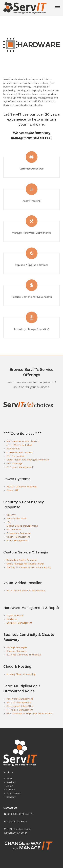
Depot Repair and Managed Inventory (28, 460)
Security (11, 515)
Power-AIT (12, 490)
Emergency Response (18, 533)
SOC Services (14, 529)
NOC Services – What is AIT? (23, 441)
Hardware (12, 619)
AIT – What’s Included (19, 445)
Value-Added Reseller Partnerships (26, 591)
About (10, 786)
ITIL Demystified (16, 456)
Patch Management (17, 540)
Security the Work (16, 518)
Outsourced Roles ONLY (20, 706)
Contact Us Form (17, 821)
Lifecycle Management (19, 623)
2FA (8, 522)
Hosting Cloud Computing (21, 674)
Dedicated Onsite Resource (22, 560)
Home (10, 779)
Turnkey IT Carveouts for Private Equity (29, 567)
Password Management (20, 699)
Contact (11, 797)
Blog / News (13, 793)
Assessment (13, 449)
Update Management (18, 537)
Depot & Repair (15, 615)
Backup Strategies (17, 647)
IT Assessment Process (19, 452)
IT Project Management (20, 467)
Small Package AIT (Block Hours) (25, 564)
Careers (11, 790)
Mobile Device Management (22, 526)
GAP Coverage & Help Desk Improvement (30, 713)
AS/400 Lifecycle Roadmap (22, 487)
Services (11, 782)
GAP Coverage (14, 463)
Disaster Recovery (16, 651)
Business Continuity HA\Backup (24, 655)
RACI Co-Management (19, 702)
